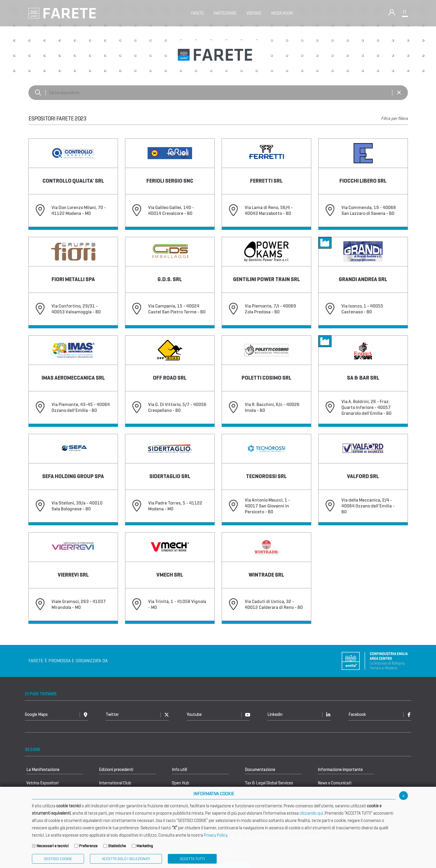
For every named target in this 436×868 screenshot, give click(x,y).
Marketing (145, 846)
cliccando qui (311, 813)
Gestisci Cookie (58, 859)
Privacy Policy (215, 835)
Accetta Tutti (192, 859)
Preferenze (88, 846)
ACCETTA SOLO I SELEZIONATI (126, 859)
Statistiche (117, 846)
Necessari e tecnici (53, 846)
